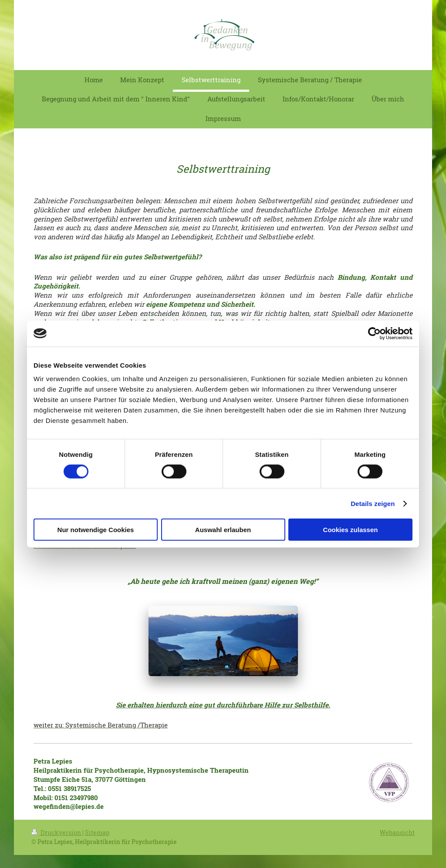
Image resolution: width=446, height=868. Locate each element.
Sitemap (97, 833)
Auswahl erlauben (223, 530)
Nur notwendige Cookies (96, 530)
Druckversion (57, 833)
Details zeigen (373, 503)
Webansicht (397, 833)
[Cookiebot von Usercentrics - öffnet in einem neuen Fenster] (374, 333)
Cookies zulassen (351, 530)
